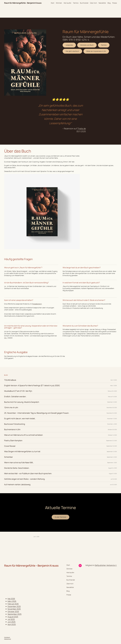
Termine (104, 45)
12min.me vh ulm (11, 408)
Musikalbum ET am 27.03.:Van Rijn (18, 391)
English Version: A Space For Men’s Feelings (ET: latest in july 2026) (32, 386)
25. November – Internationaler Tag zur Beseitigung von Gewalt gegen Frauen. (37, 413)
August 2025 (13, 617)
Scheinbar (8, 457)
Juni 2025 (12, 622)
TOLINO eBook (10, 380)
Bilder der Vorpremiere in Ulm (96, 51)
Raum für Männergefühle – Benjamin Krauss (23, 3)
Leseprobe (69, 45)
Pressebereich (37, 304)
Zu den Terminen (61, 517)
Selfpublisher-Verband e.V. (106, 565)
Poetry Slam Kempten (13, 441)
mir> (6, 338)
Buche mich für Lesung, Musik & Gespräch (22, 402)
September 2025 (15, 614)
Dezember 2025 (14, 606)
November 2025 (14, 609)
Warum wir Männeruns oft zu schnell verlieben (23, 435)
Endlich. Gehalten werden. (15, 397)
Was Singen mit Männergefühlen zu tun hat (22, 452)
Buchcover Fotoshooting (15, 424)
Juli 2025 (11, 619)
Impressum (7, 637)
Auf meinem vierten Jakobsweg (17, 485)
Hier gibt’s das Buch (72, 51)
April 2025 (12, 624)
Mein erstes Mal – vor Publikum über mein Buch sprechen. (28, 474)
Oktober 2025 (13, 612)
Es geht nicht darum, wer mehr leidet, (20, 419)
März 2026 (12, 601)
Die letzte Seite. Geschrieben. (17, 468)
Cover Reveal (10, 446)
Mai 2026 (11, 599)
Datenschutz (8, 639)
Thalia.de (82, 129)
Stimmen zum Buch (87, 45)
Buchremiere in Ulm (12, 430)
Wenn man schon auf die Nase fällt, (19, 463)
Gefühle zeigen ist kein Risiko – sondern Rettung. (25, 479)
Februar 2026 (13, 604)
